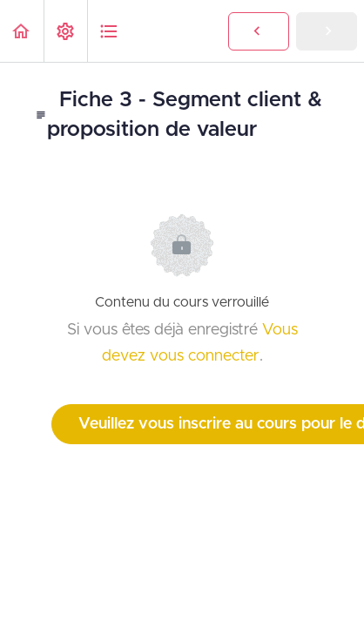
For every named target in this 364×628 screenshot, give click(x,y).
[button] (22, 31)
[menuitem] (65, 31)
